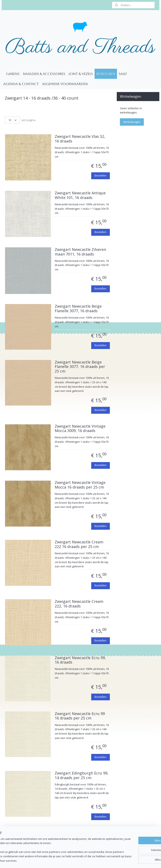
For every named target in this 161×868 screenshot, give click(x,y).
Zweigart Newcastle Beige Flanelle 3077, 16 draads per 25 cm (80, 367)
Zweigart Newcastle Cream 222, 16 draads (79, 604)
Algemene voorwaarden (65, 84)
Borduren (106, 74)
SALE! (123, 74)
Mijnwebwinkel (128, 860)
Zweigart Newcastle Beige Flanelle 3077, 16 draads (78, 309)
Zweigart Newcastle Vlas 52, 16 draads (80, 139)
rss (76, 860)
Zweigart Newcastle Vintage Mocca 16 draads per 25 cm (80, 485)
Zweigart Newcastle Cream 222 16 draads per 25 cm (79, 545)
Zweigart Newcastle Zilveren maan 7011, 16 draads (80, 252)
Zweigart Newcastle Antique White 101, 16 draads (80, 196)
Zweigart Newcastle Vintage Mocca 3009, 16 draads (80, 429)
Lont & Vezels (81, 74)
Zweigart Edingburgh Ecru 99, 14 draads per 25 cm (82, 776)
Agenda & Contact (21, 84)
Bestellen (101, 176)
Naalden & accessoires (44, 74)
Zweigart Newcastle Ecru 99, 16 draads (80, 660)
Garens (13, 74)
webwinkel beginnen (92, 860)
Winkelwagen (132, 122)
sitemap (67, 860)
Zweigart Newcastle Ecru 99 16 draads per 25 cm (80, 716)
